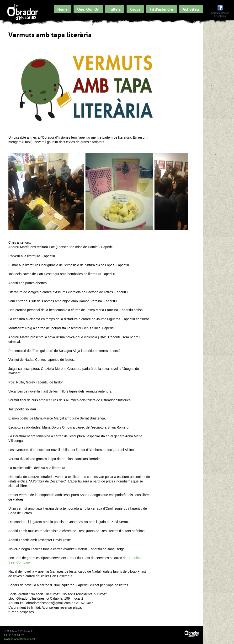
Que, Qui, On (88, 9)
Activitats (191, 9)
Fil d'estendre (161, 9)
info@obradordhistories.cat (19, 639)
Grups (135, 9)
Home (62, 9)
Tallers (115, 9)
